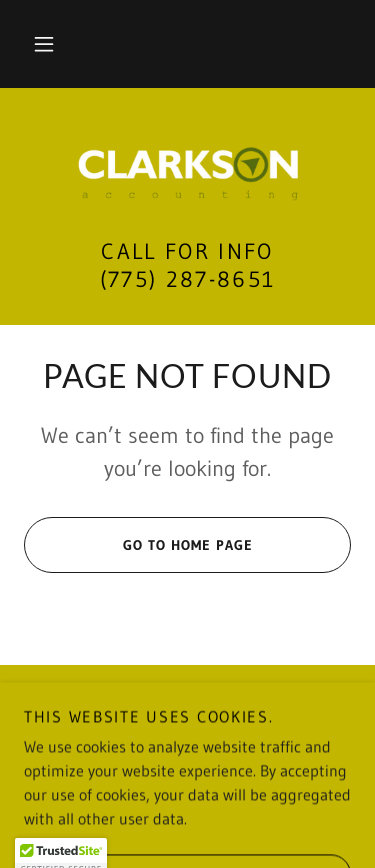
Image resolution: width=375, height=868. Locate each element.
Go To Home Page (138, 545)
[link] (188, 175)
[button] (44, 44)
